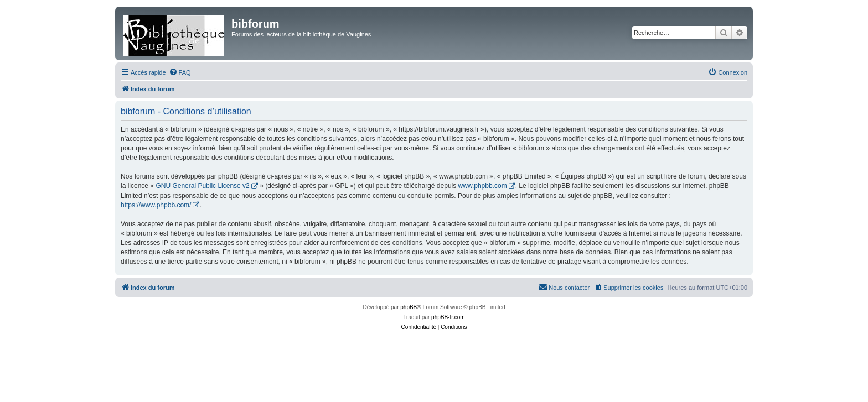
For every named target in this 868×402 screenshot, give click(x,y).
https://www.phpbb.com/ (156, 205)
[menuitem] (180, 72)
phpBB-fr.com (448, 317)
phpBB (409, 307)
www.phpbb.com (483, 186)
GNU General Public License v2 (202, 186)
